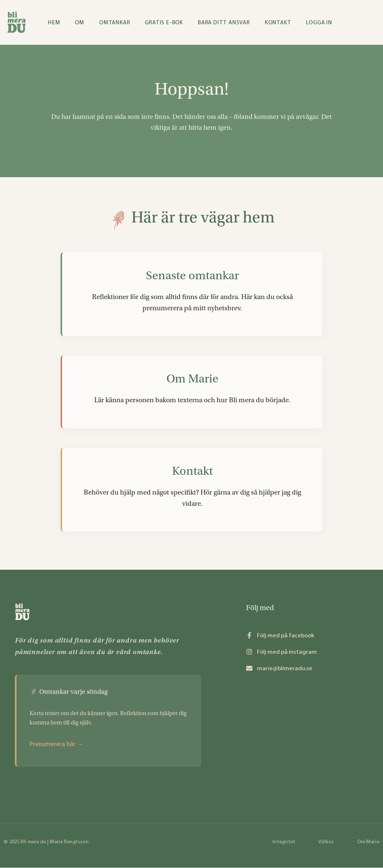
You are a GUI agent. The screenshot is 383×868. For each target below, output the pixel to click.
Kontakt (192, 471)
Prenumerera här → (56, 744)
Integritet (284, 842)
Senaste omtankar (192, 276)
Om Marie (192, 379)
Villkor (326, 842)
